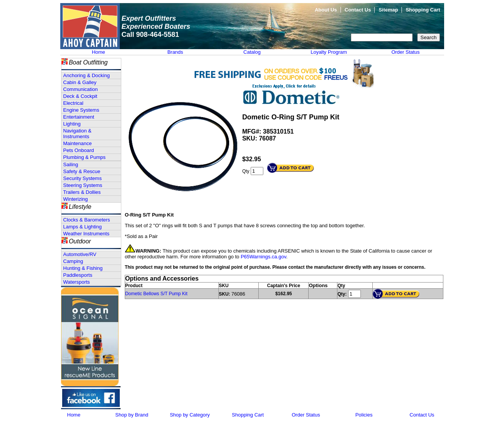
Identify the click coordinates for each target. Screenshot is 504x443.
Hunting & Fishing (83, 268)
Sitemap (388, 10)
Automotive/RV (80, 254)
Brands (175, 52)
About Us (326, 10)
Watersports (77, 282)
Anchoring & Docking (87, 75)
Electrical (74, 103)
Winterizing (76, 199)
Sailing (71, 164)
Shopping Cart (423, 10)
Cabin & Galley (80, 82)
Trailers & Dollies (82, 192)
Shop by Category (190, 415)
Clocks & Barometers (87, 220)
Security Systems (83, 178)
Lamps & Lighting (83, 227)
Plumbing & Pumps (85, 157)
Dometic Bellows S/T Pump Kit (156, 294)
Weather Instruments (86, 234)
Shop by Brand (132, 415)
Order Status (406, 52)
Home (98, 52)
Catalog (252, 52)
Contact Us (358, 10)
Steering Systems (83, 185)
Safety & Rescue (82, 171)
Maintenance (78, 143)
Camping (73, 261)
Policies (364, 415)
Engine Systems (81, 110)
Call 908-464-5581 (150, 35)
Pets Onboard (79, 150)
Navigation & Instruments (78, 134)
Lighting (72, 124)
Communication (81, 89)
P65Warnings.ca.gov (264, 257)
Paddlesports (78, 275)
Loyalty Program (329, 52)
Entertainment (79, 117)
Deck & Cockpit (80, 96)
